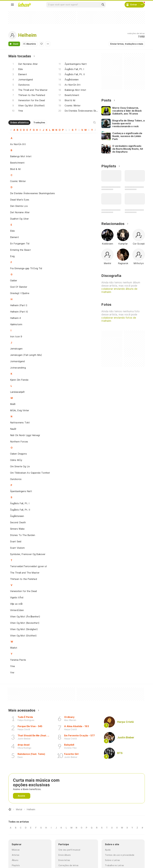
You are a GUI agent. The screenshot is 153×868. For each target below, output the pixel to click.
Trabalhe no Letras (114, 865)
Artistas (16, 855)
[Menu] (12, 5)
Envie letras (64, 860)
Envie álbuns (65, 855)
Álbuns (15, 860)
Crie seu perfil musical (69, 850)
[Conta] (142, 5)
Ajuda (108, 850)
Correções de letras (68, 865)
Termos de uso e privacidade (120, 855)
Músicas (16, 850)
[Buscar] (103, 5)
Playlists (16, 865)
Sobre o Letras (112, 860)
